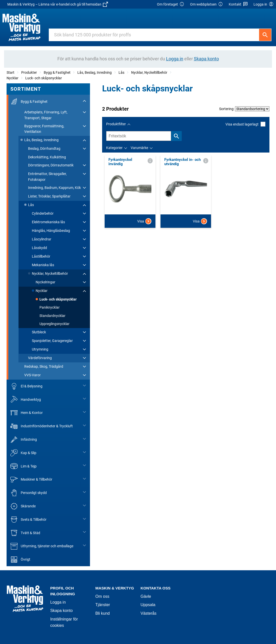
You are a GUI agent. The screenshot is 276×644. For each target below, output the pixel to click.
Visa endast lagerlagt (245, 124)
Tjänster (103, 605)
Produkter (29, 72)
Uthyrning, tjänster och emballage (42, 546)
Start (10, 72)
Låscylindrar (42, 239)
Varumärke (139, 148)
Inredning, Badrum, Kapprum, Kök (54, 188)
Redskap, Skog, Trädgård (44, 366)
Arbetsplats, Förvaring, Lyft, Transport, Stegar (46, 115)
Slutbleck (39, 332)
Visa (144, 221)
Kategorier (114, 148)
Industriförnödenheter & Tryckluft (42, 426)
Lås (121, 72)
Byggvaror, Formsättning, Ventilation (44, 129)
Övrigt (20, 560)
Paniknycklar (50, 307)
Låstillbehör (41, 256)
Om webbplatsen (206, 4)
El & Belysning (26, 386)
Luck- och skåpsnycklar (44, 78)
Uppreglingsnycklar (54, 324)
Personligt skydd (29, 493)
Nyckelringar (45, 282)
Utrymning (40, 349)
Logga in (58, 602)
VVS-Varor (32, 375)
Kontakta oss (156, 588)
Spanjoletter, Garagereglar (52, 341)
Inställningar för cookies (64, 622)
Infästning (24, 440)
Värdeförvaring (40, 358)
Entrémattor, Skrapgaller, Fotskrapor (47, 177)
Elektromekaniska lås (48, 222)
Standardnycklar (52, 316)
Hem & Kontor (27, 413)
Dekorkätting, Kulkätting (47, 157)
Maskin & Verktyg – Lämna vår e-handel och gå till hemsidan (58, 4)
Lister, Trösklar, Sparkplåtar (49, 196)
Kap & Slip (23, 453)
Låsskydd (39, 248)
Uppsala (148, 605)
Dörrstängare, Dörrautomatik (51, 165)
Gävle (146, 596)
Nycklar (13, 78)
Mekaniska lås (43, 265)
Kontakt (238, 4)
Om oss (102, 596)
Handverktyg (26, 399)
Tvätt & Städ (25, 533)
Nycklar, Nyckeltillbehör (149, 72)
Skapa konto (62, 611)
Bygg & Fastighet (57, 72)
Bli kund (102, 613)
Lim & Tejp (24, 466)
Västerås (148, 613)
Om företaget (171, 4)
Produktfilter (116, 124)
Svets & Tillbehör (28, 520)
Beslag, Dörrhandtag (44, 148)
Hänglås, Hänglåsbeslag (51, 231)
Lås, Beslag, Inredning (95, 72)
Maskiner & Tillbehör (31, 479)
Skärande (23, 506)
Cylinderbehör (43, 213)
